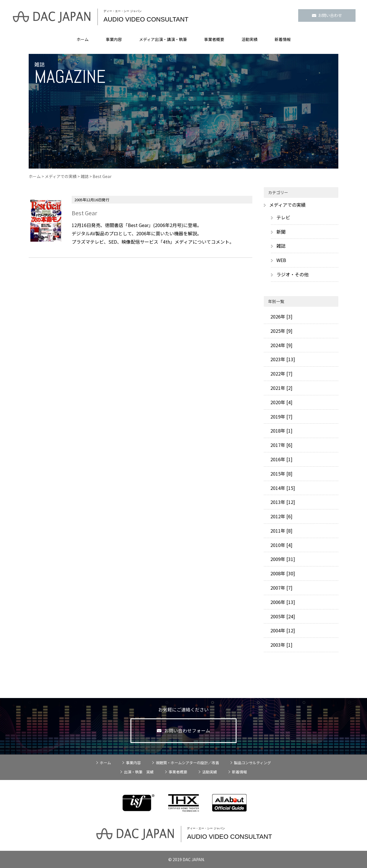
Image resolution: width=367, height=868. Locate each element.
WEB (281, 260)
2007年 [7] (281, 588)
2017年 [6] (281, 445)
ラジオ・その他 (292, 274)
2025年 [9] (281, 331)
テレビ (283, 217)
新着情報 (283, 39)
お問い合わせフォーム (184, 731)
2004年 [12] (282, 630)
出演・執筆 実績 (139, 772)
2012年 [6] (281, 516)
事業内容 (114, 39)
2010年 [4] (281, 545)
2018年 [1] (281, 431)
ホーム (83, 39)
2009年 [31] (282, 559)
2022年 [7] (281, 374)
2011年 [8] (281, 531)
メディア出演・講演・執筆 (163, 39)
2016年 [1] (281, 459)
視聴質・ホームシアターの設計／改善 (187, 763)
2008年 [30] (282, 573)
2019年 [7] (281, 417)
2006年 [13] (282, 602)
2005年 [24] (282, 616)
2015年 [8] (281, 474)
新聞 (281, 232)
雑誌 (85, 176)
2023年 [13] (282, 359)
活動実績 (249, 39)
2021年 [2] (281, 388)
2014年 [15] (282, 488)
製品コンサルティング (252, 763)
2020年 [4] (281, 402)
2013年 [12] (282, 502)
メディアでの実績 (61, 176)
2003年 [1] (281, 645)
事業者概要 (214, 39)
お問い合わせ (327, 15)
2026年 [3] (281, 316)
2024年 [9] (281, 345)
